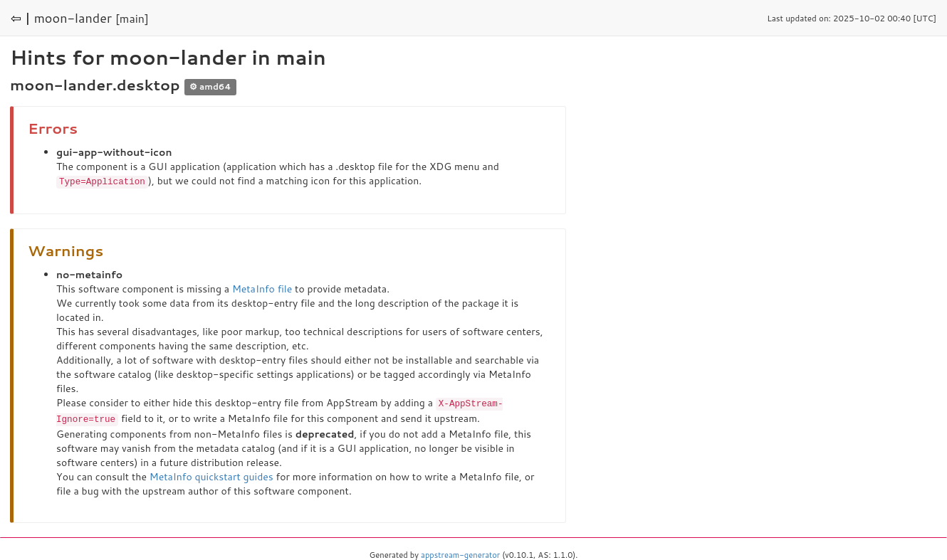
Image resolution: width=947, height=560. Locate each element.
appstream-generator (460, 553)
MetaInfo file (262, 288)
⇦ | (21, 18)
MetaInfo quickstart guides (211, 475)
